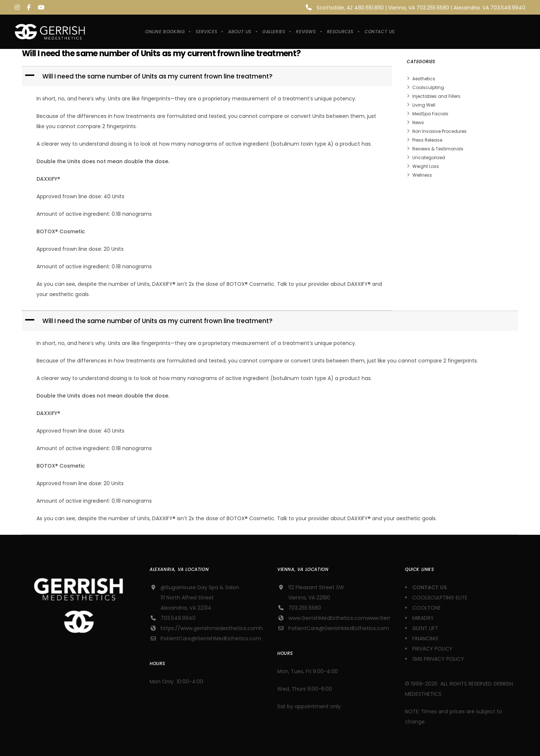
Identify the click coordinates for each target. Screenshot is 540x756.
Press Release (427, 140)
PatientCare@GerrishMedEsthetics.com (211, 638)
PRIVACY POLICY (432, 649)
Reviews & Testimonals (438, 149)
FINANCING (425, 638)
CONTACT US (430, 587)
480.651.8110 (369, 8)
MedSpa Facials (430, 114)
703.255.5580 (433, 8)
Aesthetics (424, 79)
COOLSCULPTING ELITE (440, 598)
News (418, 122)
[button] (208, 76)
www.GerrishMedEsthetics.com (327, 618)
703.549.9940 (508, 8)
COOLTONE (427, 608)
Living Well (424, 105)
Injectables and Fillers (436, 96)
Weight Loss (426, 166)
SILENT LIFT (425, 628)
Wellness (422, 175)
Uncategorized (429, 158)
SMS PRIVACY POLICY (438, 659)
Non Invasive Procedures (439, 131)
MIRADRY (423, 618)
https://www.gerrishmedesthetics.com (210, 628)
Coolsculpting (428, 87)
